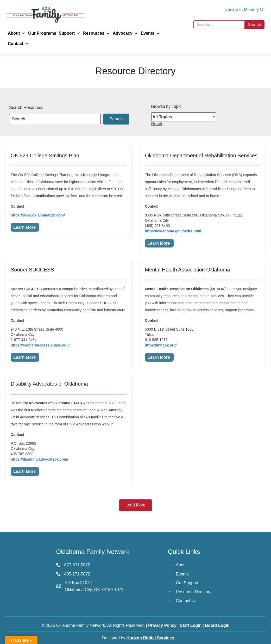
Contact (18, 44)
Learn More (24, 227)
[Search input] (55, 119)
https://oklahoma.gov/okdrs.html (173, 231)
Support (70, 33)
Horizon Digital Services (150, 638)
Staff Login (191, 625)
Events (150, 33)
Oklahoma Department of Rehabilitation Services (201, 156)
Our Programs (42, 33)
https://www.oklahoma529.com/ (38, 215)
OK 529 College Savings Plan (45, 156)
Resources (97, 33)
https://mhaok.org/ (161, 345)
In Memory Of (252, 10)
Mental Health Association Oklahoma (188, 270)
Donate (231, 10)
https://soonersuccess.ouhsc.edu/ (40, 345)
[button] (116, 119)
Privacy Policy (162, 625)
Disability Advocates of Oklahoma (49, 384)
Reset (157, 124)
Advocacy (125, 33)
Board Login (217, 625)
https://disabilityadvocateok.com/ (39, 459)
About (17, 33)
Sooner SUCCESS (32, 270)
